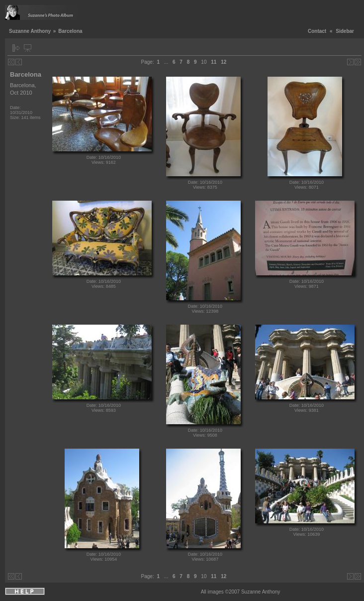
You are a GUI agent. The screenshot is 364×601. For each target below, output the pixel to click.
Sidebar (345, 31)
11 (214, 62)
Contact (317, 31)
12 (224, 62)
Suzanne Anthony (30, 31)
